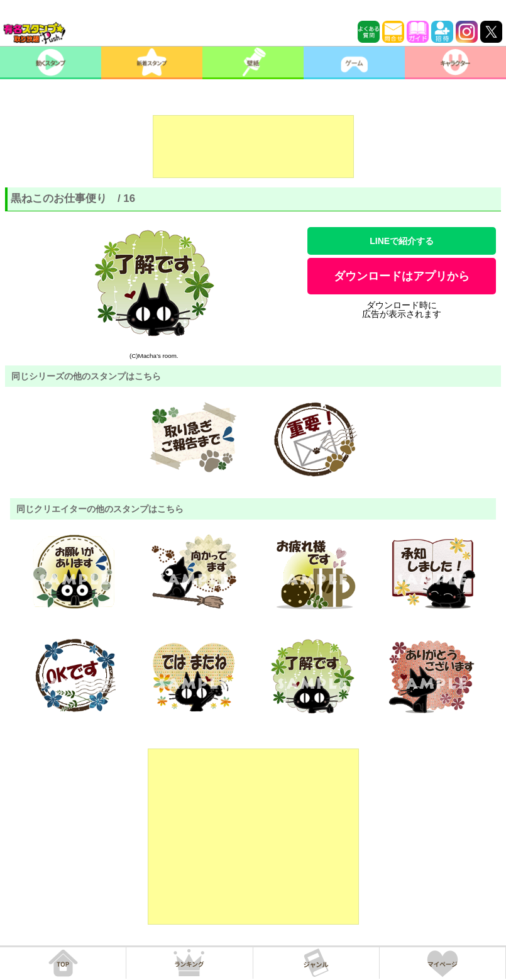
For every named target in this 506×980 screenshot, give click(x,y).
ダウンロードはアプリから (402, 276)
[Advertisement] (253, 147)
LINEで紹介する (402, 241)
